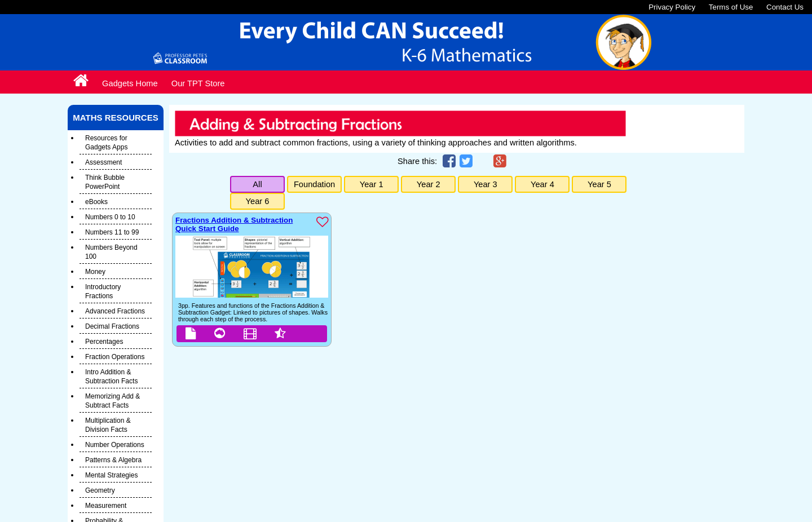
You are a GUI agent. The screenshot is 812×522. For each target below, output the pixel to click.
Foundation (314, 184)
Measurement (106, 506)
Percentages (104, 342)
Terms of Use (731, 7)
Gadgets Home (130, 83)
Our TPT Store (198, 83)
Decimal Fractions (112, 326)
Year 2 (429, 184)
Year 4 (542, 184)
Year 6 (258, 201)
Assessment (103, 162)
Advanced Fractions (115, 311)
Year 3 (486, 184)
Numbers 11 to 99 (112, 232)
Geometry (100, 490)
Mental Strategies (111, 475)
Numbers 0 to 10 (110, 217)
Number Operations (115, 445)
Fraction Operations (115, 357)
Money (95, 272)
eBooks (96, 202)
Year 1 (372, 184)
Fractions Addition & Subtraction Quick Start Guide (234, 224)
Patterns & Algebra (113, 460)
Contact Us (785, 7)
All (257, 184)
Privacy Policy (672, 7)
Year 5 (599, 184)
